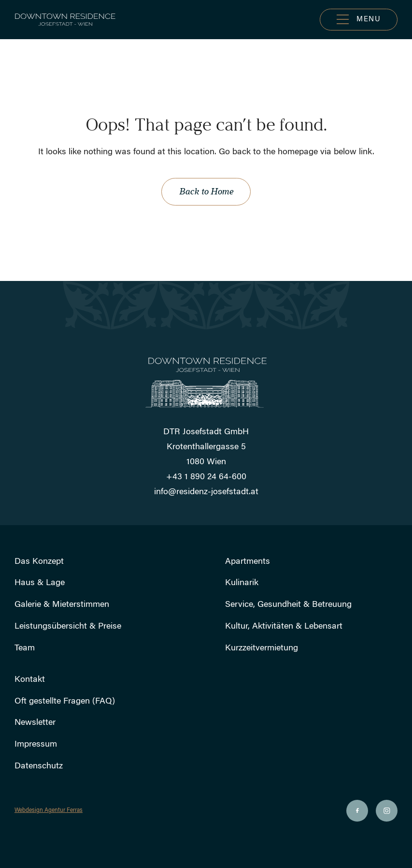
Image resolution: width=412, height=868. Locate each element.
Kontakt (30, 680)
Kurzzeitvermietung (262, 648)
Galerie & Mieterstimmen (62, 605)
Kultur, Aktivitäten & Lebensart (284, 627)
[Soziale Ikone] (357, 811)
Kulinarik (242, 583)
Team (25, 648)
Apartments (248, 562)
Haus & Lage (40, 583)
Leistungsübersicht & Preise (68, 627)
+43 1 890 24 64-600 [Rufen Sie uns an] (206, 477)
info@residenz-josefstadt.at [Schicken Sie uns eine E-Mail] (206, 492)
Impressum (36, 745)
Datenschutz (39, 766)
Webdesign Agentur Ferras (49, 810)
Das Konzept (39, 562)
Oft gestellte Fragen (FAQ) (65, 702)
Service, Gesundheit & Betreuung (288, 605)
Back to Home (206, 191)
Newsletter (35, 723)
